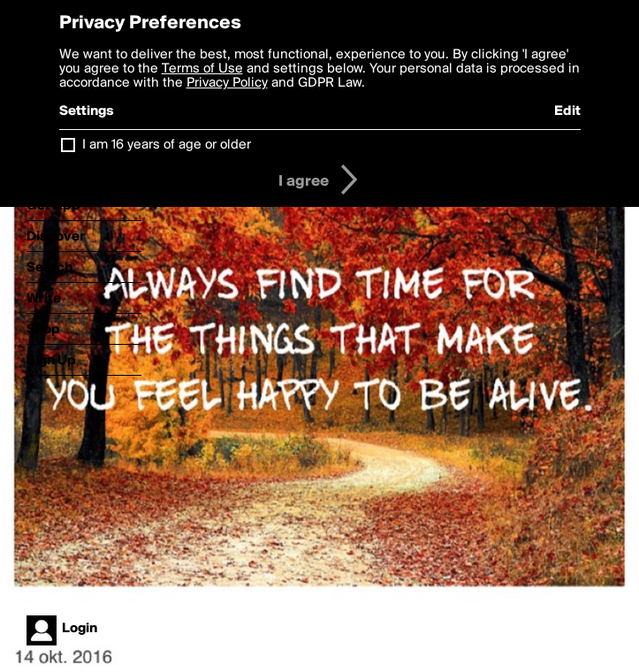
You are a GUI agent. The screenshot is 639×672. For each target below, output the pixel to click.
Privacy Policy (227, 83)
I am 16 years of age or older (167, 145)
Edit (567, 111)
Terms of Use (202, 69)
